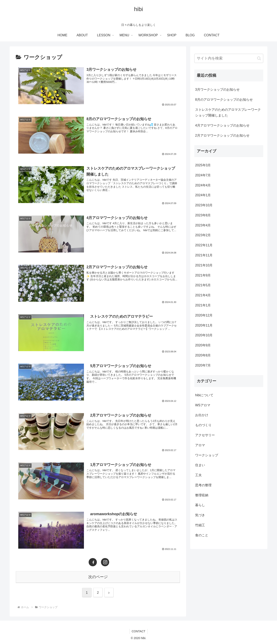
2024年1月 (203, 195)
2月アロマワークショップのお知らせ (222, 135)
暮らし (200, 505)
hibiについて (204, 395)
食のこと (202, 535)
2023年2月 (203, 235)
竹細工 (200, 525)
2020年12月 (204, 315)
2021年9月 (203, 275)
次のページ (98, 577)
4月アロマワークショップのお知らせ (222, 125)
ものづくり (203, 425)
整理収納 (202, 495)
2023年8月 (203, 215)
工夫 (198, 475)
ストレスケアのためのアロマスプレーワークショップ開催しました (228, 113)
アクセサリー (205, 435)
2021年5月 (203, 285)
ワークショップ (207, 455)
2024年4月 (203, 185)
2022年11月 (204, 245)
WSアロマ (203, 405)
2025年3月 (203, 165)
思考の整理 (203, 485)
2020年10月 (204, 335)
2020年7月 (203, 365)
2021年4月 (203, 295)
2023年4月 (203, 225)
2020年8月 (203, 355)
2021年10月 (204, 265)
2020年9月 (203, 345)
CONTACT (139, 631)
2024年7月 (203, 175)
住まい (200, 465)
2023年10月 (204, 205)
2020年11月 (204, 325)
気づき (200, 515)
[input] (229, 58)
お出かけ (202, 415)
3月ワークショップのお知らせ (217, 90)
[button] (259, 58)
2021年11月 (204, 255)
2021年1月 (203, 305)
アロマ (200, 445)
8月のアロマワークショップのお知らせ (224, 100)
